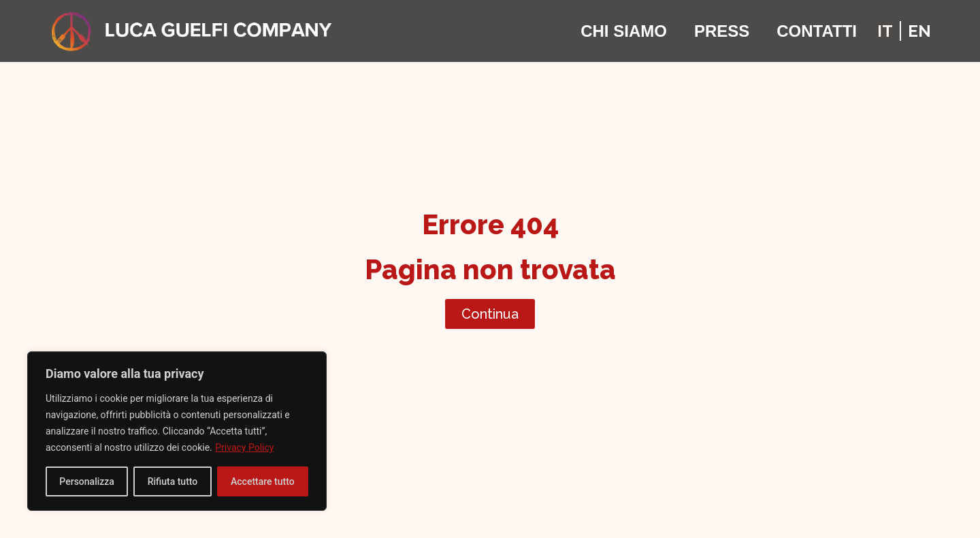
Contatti (817, 31)
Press (722, 31)
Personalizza (87, 481)
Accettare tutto (263, 481)
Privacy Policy (244, 447)
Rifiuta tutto (173, 481)
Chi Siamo (624, 31)
